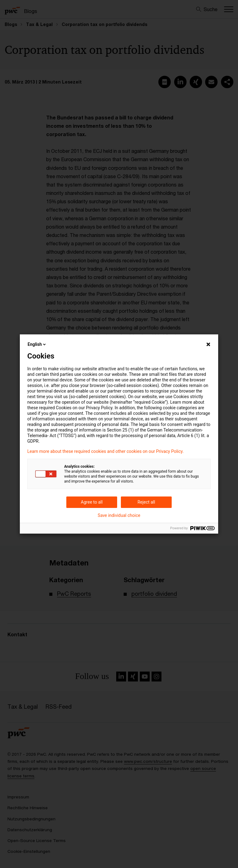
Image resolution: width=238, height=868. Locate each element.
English (37, 344)
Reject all (146, 502)
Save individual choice (119, 515)
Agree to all (92, 502)
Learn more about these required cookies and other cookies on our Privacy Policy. (106, 451)
